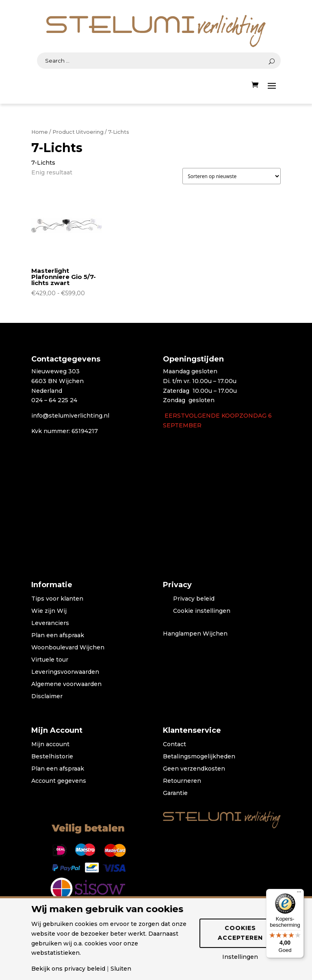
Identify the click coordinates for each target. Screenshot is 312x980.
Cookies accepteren (240, 933)
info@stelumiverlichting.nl (70, 416)
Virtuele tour (50, 660)
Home (40, 132)
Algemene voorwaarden (66, 684)
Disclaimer (47, 697)
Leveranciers (50, 623)
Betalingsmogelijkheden (199, 757)
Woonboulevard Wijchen (68, 648)
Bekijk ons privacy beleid (68, 969)
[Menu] (299, 894)
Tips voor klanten (57, 599)
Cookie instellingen (202, 611)
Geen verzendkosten (194, 769)
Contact (174, 745)
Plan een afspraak (58, 636)
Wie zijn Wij (49, 611)
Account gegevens (59, 781)
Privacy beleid (194, 599)
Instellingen (240, 957)
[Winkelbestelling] (232, 176)
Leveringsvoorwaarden (65, 672)
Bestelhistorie (52, 757)
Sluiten (121, 969)
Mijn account (50, 745)
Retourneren (182, 781)
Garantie (175, 793)
